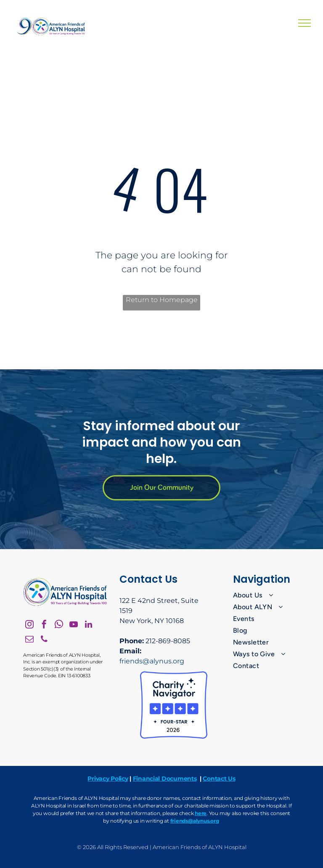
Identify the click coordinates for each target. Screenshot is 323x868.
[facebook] (44, 625)
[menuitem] (267, 595)
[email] (29, 640)
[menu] (304, 23)
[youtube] (74, 625)
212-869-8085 (168, 641)
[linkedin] (88, 625)
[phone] (44, 640)
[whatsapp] (59, 625)
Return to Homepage (162, 300)
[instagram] (29, 625)
